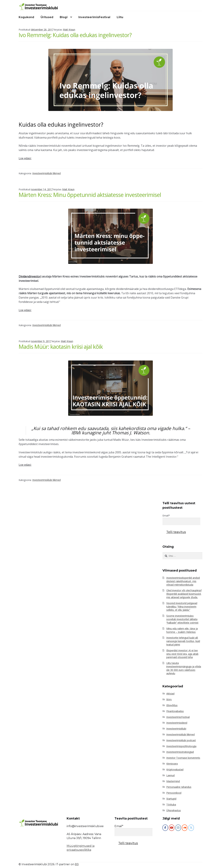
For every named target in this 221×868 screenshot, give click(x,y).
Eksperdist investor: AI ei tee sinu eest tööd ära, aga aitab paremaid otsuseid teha (182, 654)
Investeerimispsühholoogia (181, 746)
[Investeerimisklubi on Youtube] (172, 828)
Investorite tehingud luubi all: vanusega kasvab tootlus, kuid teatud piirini (183, 641)
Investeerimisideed (177, 723)
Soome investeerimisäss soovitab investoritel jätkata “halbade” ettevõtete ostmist (182, 619)
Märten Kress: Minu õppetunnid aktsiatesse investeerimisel (90, 195)
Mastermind (173, 781)
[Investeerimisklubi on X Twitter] (191, 828)
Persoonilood (174, 793)
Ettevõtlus (172, 705)
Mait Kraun (69, 30)
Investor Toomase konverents (183, 758)
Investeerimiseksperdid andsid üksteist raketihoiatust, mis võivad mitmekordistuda (183, 581)
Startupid (171, 799)
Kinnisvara (172, 764)
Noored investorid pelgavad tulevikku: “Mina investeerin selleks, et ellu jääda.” (182, 607)
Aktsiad (170, 694)
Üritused (47, 17)
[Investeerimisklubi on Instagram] (178, 828)
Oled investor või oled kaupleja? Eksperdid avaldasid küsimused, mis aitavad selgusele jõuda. (184, 594)
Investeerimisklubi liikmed (46, 173)
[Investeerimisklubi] (165, 828)
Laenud (170, 775)
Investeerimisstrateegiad (180, 752)
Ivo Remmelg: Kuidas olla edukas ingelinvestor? (75, 35)
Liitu (120, 17)
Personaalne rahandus (179, 787)
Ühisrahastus (174, 810)
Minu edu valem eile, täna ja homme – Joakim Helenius (182, 630)
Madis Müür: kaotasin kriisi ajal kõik (61, 347)
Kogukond (26, 17)
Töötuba (171, 805)
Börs (169, 699)
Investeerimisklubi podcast (181, 740)
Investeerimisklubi (176, 729)
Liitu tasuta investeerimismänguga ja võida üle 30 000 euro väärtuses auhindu (184, 668)
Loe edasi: (25, 158)
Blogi (64, 17)
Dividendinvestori (30, 276)
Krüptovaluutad (175, 770)
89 (77, 864)
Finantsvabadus (175, 711)
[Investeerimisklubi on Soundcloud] (185, 828)
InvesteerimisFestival (94, 17)
